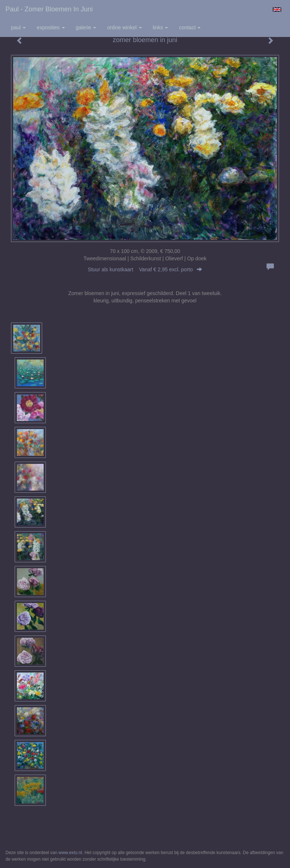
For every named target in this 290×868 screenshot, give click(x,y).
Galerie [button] (86, 27)
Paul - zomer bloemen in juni (49, 9)
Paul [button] (18, 27)
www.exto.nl (70, 853)
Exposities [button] (51, 27)
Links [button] (161, 27)
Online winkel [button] (124, 27)
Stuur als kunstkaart (145, 269)
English (277, 10)
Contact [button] (190, 27)
